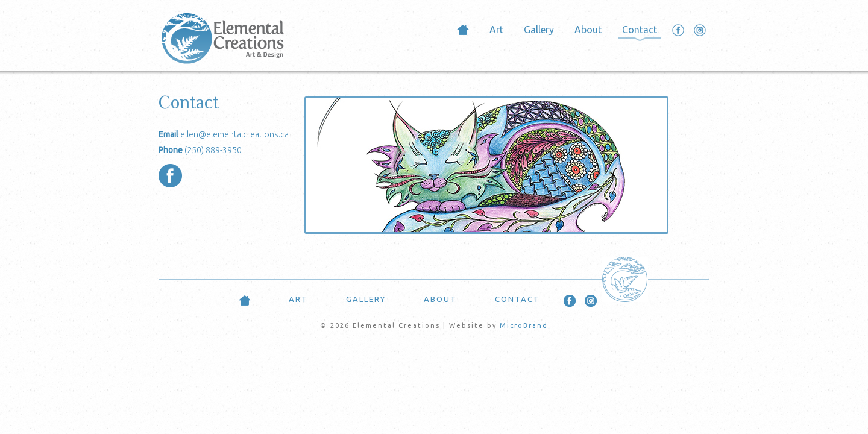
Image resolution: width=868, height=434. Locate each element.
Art (496, 30)
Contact (640, 30)
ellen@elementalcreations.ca (234, 134)
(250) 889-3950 (213, 150)
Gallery (539, 30)
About (588, 30)
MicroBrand (524, 325)
